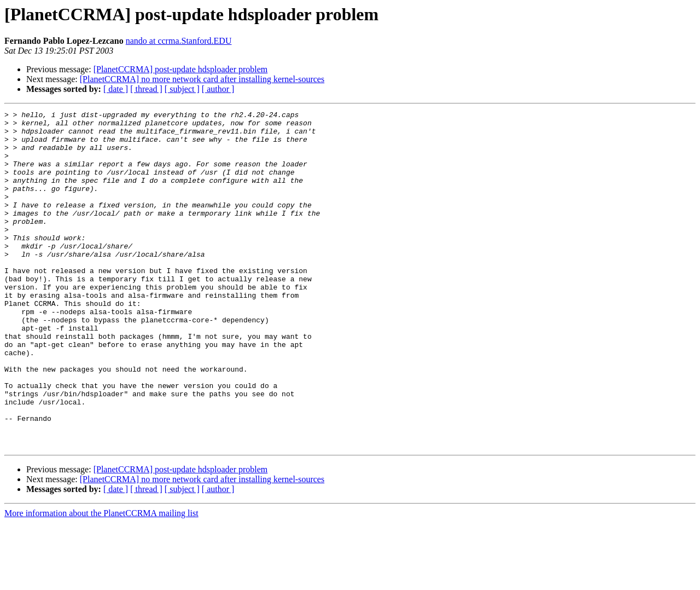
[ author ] (218, 89)
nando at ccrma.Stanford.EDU (179, 41)
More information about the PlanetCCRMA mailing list (101, 580)
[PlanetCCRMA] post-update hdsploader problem (181, 69)
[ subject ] (182, 89)
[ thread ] (146, 89)
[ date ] (116, 89)
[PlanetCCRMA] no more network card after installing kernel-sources (202, 79)
